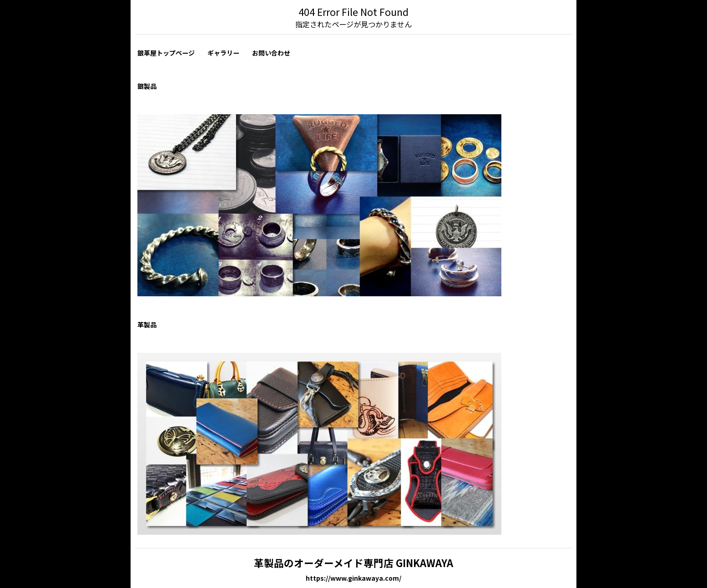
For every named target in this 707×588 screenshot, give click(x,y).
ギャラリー (223, 53)
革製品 (147, 324)
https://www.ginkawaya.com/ (353, 578)
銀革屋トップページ (166, 53)
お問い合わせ (271, 53)
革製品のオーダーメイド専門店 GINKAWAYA (353, 563)
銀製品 (147, 86)
